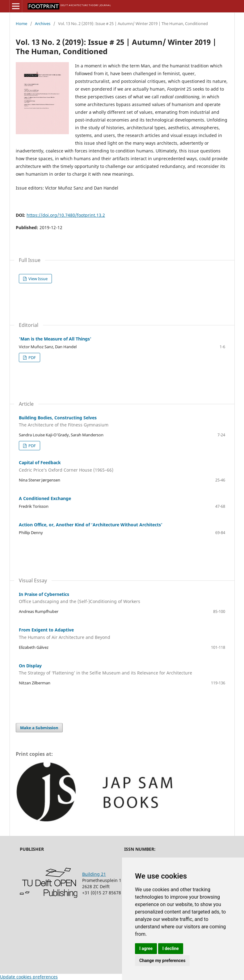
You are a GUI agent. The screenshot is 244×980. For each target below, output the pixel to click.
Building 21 (94, 874)
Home (21, 24)
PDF (32, 357)
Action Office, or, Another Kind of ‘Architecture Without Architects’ (91, 525)
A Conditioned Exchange (45, 498)
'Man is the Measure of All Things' (55, 339)
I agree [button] (146, 948)
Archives (43, 24)
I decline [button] (171, 948)
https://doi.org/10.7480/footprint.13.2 (66, 215)
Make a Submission (39, 728)
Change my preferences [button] (162, 961)
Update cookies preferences (29, 977)
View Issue (38, 279)
